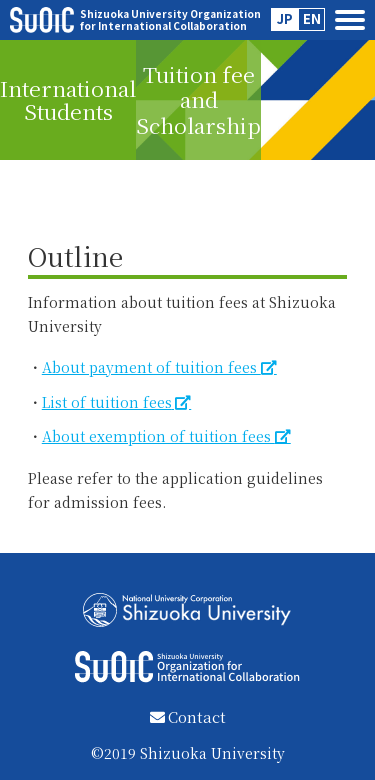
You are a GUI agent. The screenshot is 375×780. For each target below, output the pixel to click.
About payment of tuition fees (151, 367)
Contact (188, 716)
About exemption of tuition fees (158, 436)
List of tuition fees (107, 402)
